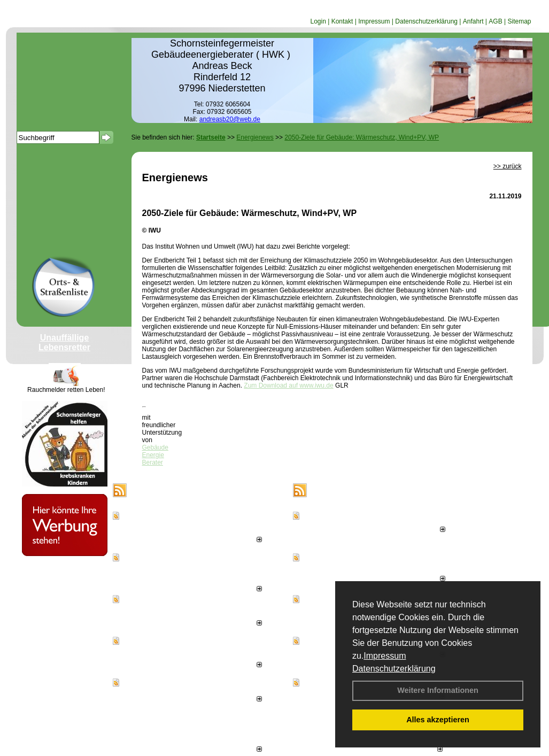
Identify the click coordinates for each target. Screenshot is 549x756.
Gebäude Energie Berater (155, 455)
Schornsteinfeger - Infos (358, 491)
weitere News (420, 750)
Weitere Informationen (438, 690)
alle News (245, 750)
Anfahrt (473, 21)
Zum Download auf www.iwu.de (288, 385)
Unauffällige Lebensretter (64, 342)
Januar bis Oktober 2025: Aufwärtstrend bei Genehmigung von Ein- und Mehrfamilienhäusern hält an (196, 572)
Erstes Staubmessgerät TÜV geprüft (358, 523)
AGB (495, 21)
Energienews (155, 491)
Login (318, 21)
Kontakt (342, 21)
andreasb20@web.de (230, 119)
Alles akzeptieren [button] (438, 720)
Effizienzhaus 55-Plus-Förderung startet (183, 690)
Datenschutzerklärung (394, 669)
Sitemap (519, 21)
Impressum (385, 656)
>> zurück (508, 166)
